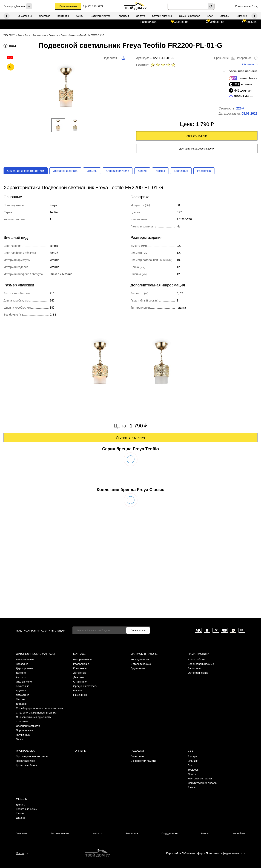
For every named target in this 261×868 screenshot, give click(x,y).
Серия (142, 171)
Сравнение (181, 22)
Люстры (193, 756)
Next (7, 16)
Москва (20, 853)
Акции (80, 16)
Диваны (21, 804)
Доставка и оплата (65, 171)
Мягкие (20, 699)
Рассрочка (204, 171)
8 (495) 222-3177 (93, 6)
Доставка (45, 16)
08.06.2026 (249, 114)
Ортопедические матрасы (35, 654)
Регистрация (243, 6)
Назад (12, 46)
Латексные (23, 695)
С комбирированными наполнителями (39, 708)
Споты (192, 774)
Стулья (20, 818)
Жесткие (21, 677)
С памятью (23, 721)
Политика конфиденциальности (226, 853)
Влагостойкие (196, 659)
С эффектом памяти (143, 761)
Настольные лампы (200, 778)
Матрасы (80, 654)
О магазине (25, 16)
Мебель (21, 799)
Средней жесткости (28, 726)
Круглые (21, 690)
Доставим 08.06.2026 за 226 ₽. (197, 149)
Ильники (193, 761)
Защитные (194, 668)
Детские (21, 673)
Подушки (137, 751)
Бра (190, 765)
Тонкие (20, 739)
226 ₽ (240, 108)
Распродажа (149, 22)
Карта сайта (174, 853)
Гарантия (123, 16)
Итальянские (24, 682)
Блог (210, 16)
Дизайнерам (244, 16)
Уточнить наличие (197, 136)
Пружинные (23, 735)
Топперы (80, 751)
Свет (191, 751)
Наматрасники (199, 654)
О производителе (118, 171)
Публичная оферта (193, 853)
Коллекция (181, 171)
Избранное (217, 22)
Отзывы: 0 (250, 64)
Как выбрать (239, 833)
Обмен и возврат (190, 16)
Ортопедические (141, 664)
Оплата (140, 16)
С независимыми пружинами (34, 717)
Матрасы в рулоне (144, 654)
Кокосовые (23, 686)
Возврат (205, 833)
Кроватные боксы (27, 765)
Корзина (251, 22)
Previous (254, 16)
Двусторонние (25, 668)
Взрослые (22, 664)
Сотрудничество (100, 16)
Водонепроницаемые (201, 664)
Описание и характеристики (26, 171)
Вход (255, 6)
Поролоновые (24, 730)
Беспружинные (25, 659)
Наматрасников (25, 761)
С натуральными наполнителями (36, 713)
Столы (20, 813)
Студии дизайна (162, 16)
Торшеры (193, 770)
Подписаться (138, 630)
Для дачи (22, 704)
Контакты (63, 16)
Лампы (160, 171)
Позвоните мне (68, 6)
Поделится (110, 58)
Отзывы (225, 16)
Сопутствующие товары (202, 783)
